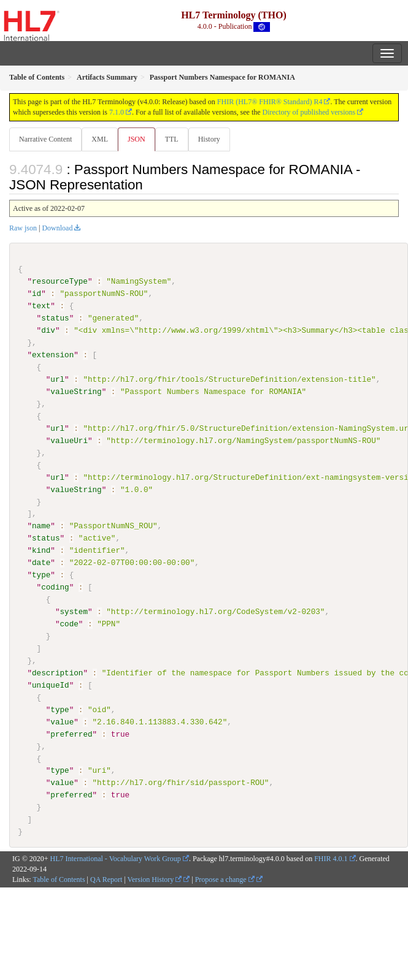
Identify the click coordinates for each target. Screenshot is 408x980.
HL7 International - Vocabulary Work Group (116, 858)
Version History (155, 879)
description (57, 672)
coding (55, 587)
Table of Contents (59, 879)
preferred (71, 734)
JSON (137, 139)
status (55, 318)
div (48, 330)
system (73, 612)
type (41, 575)
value (62, 721)
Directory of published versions (309, 112)
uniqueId (51, 685)
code (69, 624)
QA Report (106, 879)
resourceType (60, 281)
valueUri (69, 441)
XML (100, 139)
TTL (172, 139)
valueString (76, 392)
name (41, 526)
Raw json (23, 228)
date (41, 563)
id (37, 294)
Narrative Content (45, 139)
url (57, 379)
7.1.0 (117, 112)
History (209, 139)
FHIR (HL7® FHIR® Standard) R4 (270, 102)
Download (57, 228)
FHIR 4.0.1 (331, 858)
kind (41, 550)
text (41, 306)
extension (53, 355)
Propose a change (225, 879)
